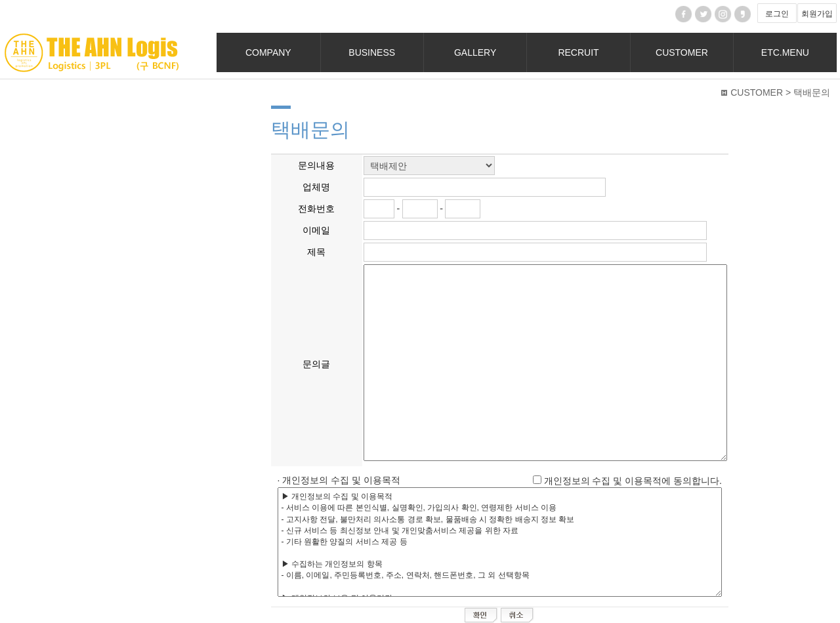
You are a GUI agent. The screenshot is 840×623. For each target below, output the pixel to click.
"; (429, 166)
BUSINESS (372, 52)
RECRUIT (578, 52)
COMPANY (268, 52)
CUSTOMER (682, 52)
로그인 (777, 14)
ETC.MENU (785, 52)
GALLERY (475, 52)
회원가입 (817, 14)
